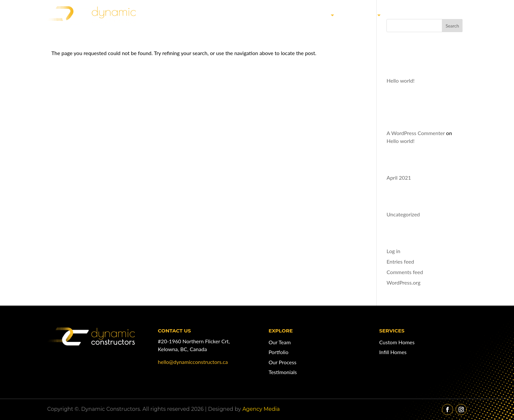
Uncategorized (403, 214)
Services (362, 15)
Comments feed (405, 272)
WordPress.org (403, 282)
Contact (451, 15)
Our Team (410, 15)
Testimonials (283, 372)
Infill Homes (393, 352)
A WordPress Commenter (415, 133)
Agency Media (261, 409)
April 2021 (399, 178)
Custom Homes (397, 342)
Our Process (282, 362)
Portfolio (278, 352)
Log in (393, 251)
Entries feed (400, 261)
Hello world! (400, 80)
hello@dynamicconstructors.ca (193, 362)
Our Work (312, 15)
